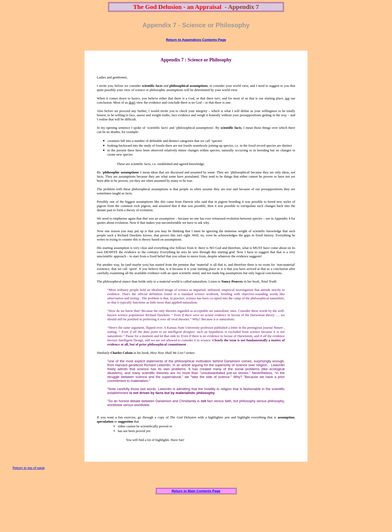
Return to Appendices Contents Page (196, 40)
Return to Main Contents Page (196, 491)
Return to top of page (29, 468)
